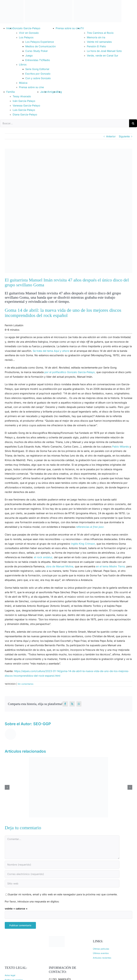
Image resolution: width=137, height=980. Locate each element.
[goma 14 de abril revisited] (68, 211)
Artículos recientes (102, 958)
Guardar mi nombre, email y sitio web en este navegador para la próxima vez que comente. (63, 894)
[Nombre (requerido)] (62, 865)
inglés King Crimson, (83, 544)
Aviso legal (10, 975)
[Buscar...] (65, 123)
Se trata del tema (51, 351)
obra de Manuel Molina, (60, 566)
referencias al (90, 527)
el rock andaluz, (44, 557)
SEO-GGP (42, 724)
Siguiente (124, 136)
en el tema (111, 566)
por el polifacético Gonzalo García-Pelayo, (70, 372)
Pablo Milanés (120, 447)
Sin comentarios (26, 684)
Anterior (111, 136)
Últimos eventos (101, 953)
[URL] (62, 883)
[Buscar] (133, 123)
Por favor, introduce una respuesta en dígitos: (32, 901)
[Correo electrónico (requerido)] (62, 874)
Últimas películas (101, 949)
